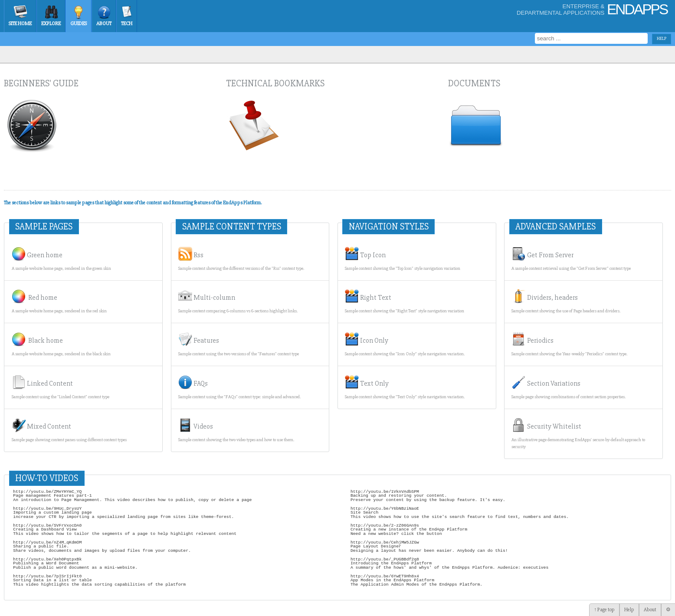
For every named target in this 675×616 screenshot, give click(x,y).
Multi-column (238, 301)
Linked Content (61, 387)
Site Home (20, 24)
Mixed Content (69, 430)
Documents (474, 84)
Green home (61, 259)
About (104, 24)
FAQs (239, 387)
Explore (51, 24)
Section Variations (569, 387)
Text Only (405, 387)
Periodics (569, 344)
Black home (61, 344)
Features (239, 344)
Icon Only (405, 344)
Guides (79, 24)
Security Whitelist (578, 434)
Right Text (405, 301)
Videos (236, 430)
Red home (59, 301)
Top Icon (403, 259)
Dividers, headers (566, 301)
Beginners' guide (41, 84)
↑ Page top (604, 610)
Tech (127, 24)
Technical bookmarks (275, 84)
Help (629, 610)
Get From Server (571, 259)
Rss (241, 259)
